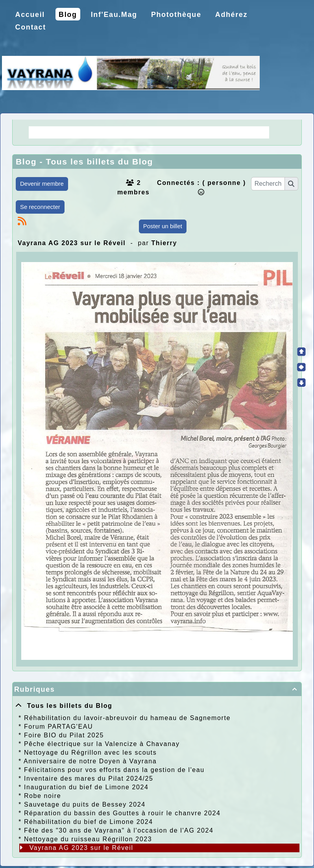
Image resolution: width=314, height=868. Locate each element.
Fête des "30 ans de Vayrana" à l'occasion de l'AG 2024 (119, 830)
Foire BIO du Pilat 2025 (64, 735)
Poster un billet (163, 226)
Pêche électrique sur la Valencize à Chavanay (102, 744)
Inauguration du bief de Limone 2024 (86, 787)
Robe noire (42, 796)
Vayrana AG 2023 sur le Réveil (81, 848)
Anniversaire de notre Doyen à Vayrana (90, 761)
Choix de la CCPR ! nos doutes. (205, 132)
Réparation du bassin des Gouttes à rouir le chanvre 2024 (122, 813)
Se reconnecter (40, 207)
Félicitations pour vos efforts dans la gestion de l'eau (114, 770)
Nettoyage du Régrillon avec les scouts (90, 753)
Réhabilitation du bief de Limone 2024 (89, 822)
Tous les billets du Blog (64, 706)
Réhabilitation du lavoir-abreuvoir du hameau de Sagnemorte (127, 718)
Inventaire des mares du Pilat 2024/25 (89, 778)
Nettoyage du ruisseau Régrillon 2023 (88, 839)
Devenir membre (42, 184)
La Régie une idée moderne (85, 132)
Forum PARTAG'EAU (58, 727)
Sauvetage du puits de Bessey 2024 (85, 804)
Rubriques (157, 689)
